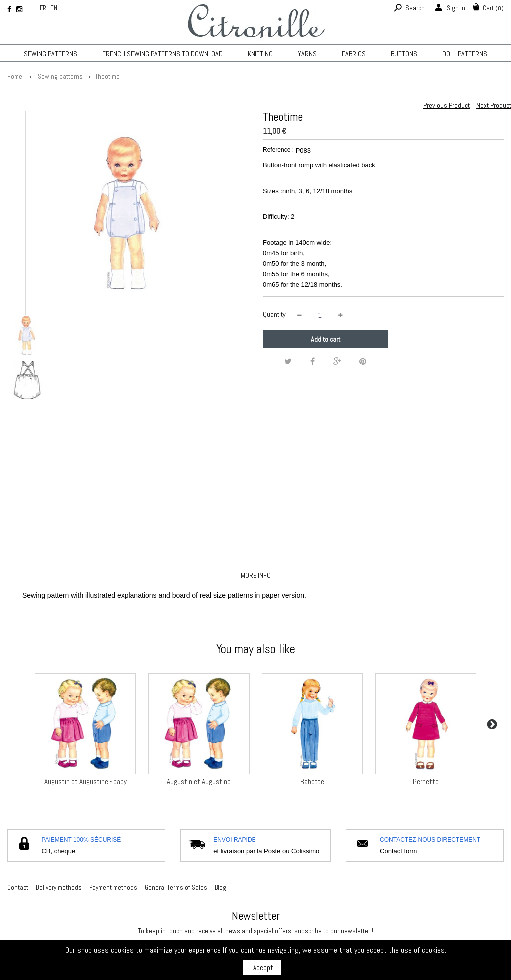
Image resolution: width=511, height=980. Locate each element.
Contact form (398, 851)
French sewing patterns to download (162, 54)
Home (15, 77)
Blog (220, 887)
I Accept (262, 967)
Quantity (274, 314)
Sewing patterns (51, 54)
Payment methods (113, 887)
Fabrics (354, 54)
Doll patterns (465, 54)
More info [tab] (256, 575)
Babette (312, 781)
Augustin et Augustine (199, 781)
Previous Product (446, 105)
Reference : (278, 150)
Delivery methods (59, 887)
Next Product (494, 105)
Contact (18, 887)
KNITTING (260, 54)
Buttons (404, 54)
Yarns (307, 54)
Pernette (426, 781)
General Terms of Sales (176, 887)
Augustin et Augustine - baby (86, 781)
